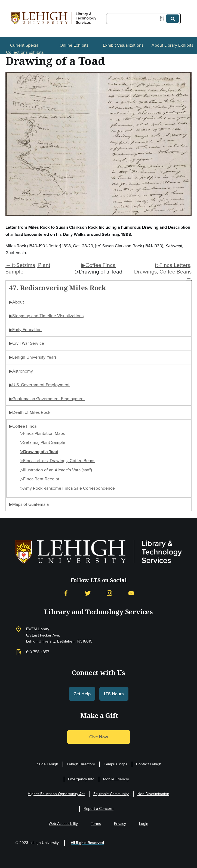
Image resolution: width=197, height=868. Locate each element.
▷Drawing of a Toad (39, 452)
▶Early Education (25, 330)
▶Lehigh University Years (33, 357)
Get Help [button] (82, 694)
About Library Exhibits (172, 45)
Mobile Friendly (116, 779)
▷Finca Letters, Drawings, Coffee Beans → (163, 272)
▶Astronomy (21, 371)
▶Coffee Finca (98, 265)
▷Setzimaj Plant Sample (43, 442)
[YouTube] (131, 593)
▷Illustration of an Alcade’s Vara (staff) (56, 470)
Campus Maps (116, 764)
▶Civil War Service (27, 343)
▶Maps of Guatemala (29, 504)
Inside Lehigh (47, 764)
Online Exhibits (74, 45)
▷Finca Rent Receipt (40, 479)
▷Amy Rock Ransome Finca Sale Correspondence (67, 488)
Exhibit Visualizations (123, 45)
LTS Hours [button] (114, 694)
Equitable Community (111, 794)
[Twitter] (88, 593)
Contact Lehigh (149, 764)
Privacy (120, 824)
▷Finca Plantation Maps (42, 433)
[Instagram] (109, 593)
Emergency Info (81, 779)
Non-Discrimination (153, 794)
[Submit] (173, 19)
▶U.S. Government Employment (39, 385)
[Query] (143, 19)
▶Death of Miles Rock (30, 412)
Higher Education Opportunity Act (56, 794)
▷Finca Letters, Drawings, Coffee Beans (58, 461)
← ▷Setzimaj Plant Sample (28, 268)
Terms (96, 824)
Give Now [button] (99, 737)
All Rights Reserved (87, 843)
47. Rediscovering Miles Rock (57, 288)
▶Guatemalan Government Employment (47, 399)
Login (144, 824)
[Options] (163, 19)
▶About (16, 302)
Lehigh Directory (81, 764)
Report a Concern (98, 809)
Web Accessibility (63, 824)
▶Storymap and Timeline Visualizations (46, 316)
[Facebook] (66, 593)
